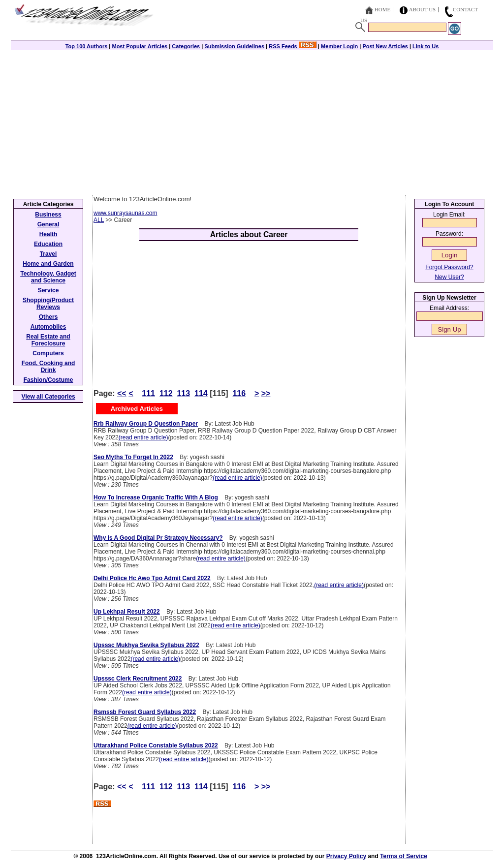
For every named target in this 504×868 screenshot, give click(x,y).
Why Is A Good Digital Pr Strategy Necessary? (158, 538)
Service (48, 290)
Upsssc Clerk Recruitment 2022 (138, 679)
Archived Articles (137, 409)
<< (122, 393)
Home (382, 9)
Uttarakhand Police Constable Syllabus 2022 (156, 745)
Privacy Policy (346, 856)
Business (48, 215)
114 (201, 393)
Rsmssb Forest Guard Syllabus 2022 (145, 712)
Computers (48, 353)
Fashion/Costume (48, 380)
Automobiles (48, 327)
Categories (186, 46)
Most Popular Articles (140, 46)
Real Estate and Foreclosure (48, 340)
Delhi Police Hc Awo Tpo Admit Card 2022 (152, 578)
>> (266, 393)
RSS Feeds (293, 46)
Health (48, 234)
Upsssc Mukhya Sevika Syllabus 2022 (146, 645)
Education (48, 244)
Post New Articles (385, 46)
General (48, 224)
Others (48, 317)
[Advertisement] (252, 122)
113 (183, 393)
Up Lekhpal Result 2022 (127, 612)
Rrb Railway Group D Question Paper (146, 424)
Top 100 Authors (87, 46)
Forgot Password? (449, 267)
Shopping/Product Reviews (48, 304)
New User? (449, 277)
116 (239, 393)
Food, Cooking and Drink (48, 367)
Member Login (339, 46)
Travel (48, 254)
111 (148, 393)
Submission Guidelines (234, 46)
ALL (99, 220)
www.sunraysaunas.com (125, 213)
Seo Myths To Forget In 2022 (133, 457)
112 (166, 393)
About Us (423, 9)
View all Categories (48, 397)
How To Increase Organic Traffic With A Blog (156, 497)
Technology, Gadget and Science (48, 277)
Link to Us (425, 46)
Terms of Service (404, 856)
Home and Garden (48, 264)
